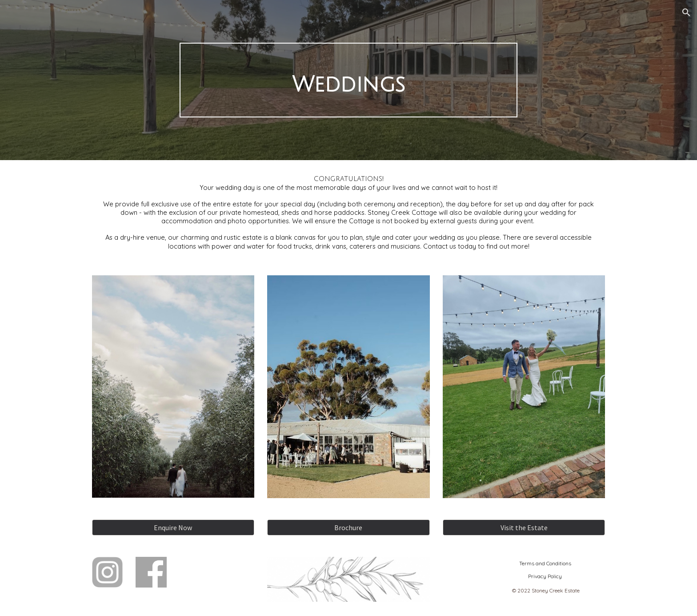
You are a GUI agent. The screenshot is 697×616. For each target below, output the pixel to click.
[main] (348, 80)
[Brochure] (348, 527)
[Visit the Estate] (524, 527)
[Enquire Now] (173, 527)
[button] (686, 12)
